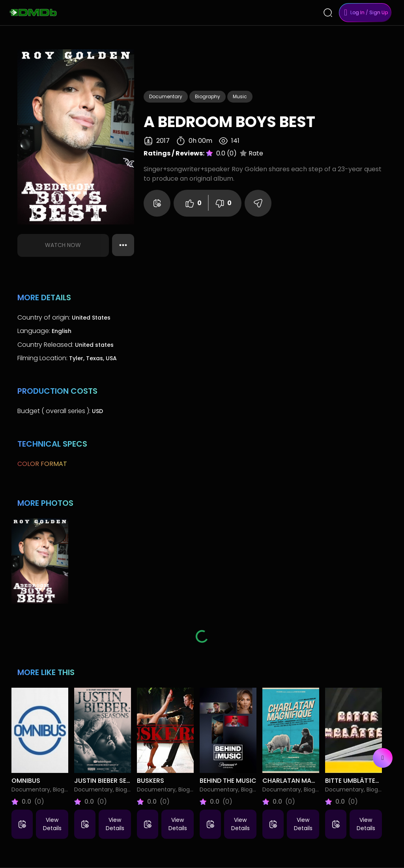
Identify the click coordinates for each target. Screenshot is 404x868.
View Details (52, 824)
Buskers (151, 781)
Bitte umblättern (354, 781)
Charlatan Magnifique (301, 781)
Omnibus (26, 781)
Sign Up (379, 12)
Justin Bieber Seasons (111, 781)
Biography (208, 96)
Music (240, 96)
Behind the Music (228, 781)
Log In (357, 12)
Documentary (166, 96)
